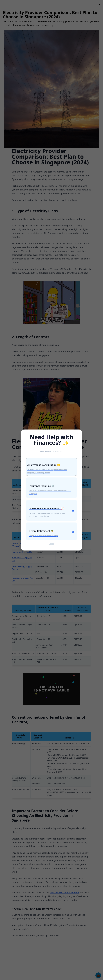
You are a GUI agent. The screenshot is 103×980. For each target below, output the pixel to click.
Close (51, 544)
